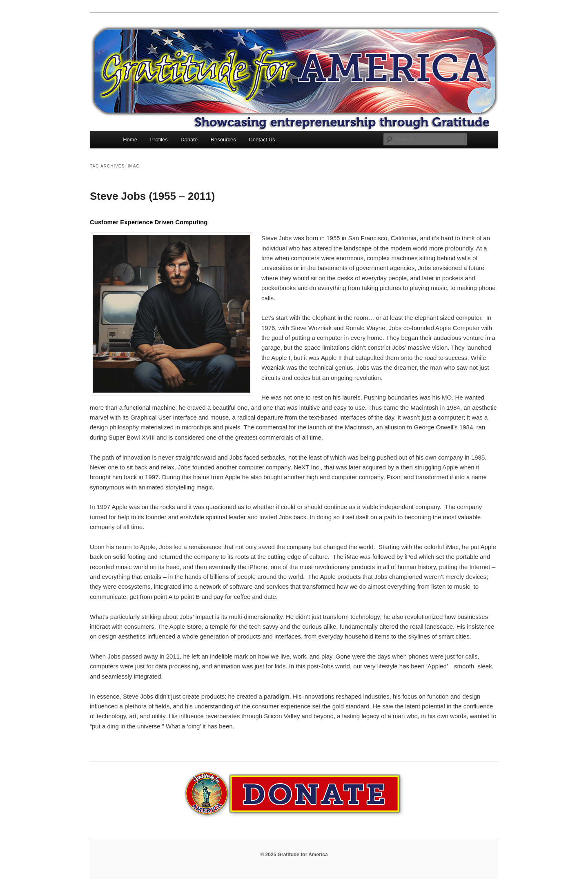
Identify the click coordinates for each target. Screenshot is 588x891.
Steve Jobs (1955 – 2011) (152, 196)
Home (130, 140)
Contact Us (262, 140)
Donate (189, 140)
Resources (223, 140)
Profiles (159, 140)
